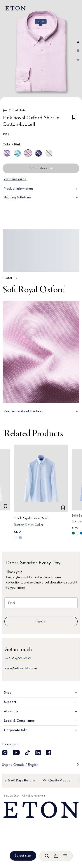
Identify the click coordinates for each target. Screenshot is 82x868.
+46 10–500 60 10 (18, 658)
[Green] (17, 153)
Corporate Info (41, 730)
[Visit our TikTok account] (28, 753)
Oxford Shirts (17, 110)
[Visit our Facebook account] (49, 753)
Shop (41, 693)
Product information (41, 189)
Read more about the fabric (41, 411)
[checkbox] (74, 122)
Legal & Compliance (41, 721)
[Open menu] (65, 856)
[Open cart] (56, 856)
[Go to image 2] (78, 51)
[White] (49, 153)
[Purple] (7, 153)
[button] (41, 100)
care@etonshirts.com (21, 668)
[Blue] (38, 153)
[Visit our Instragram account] (5, 753)
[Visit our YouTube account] (16, 753)
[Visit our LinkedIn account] (38, 753)
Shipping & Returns (41, 198)
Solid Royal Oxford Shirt (31, 518)
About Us (41, 711)
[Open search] (47, 856)
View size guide (15, 179)
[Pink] (28, 153)
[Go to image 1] (78, 42)
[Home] (41, 810)
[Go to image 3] (78, 60)
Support (41, 702)
